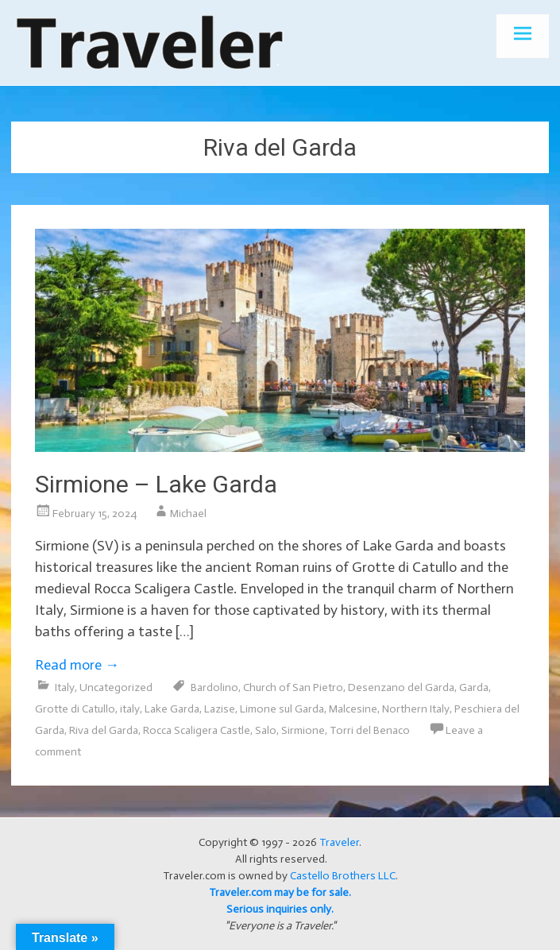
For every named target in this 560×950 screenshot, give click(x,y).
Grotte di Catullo (75, 709)
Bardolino (214, 687)
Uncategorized (116, 687)
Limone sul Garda (282, 709)
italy (130, 709)
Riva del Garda (104, 730)
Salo (266, 730)
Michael (188, 514)
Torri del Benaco (370, 730)
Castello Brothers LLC (343, 876)
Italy (65, 687)
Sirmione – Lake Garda (156, 484)
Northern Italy (416, 709)
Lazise (220, 709)
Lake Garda (172, 709)
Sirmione (303, 730)
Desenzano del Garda (401, 687)
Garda (474, 687)
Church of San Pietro (293, 687)
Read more (77, 665)
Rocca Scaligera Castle (197, 730)
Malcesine (353, 709)
